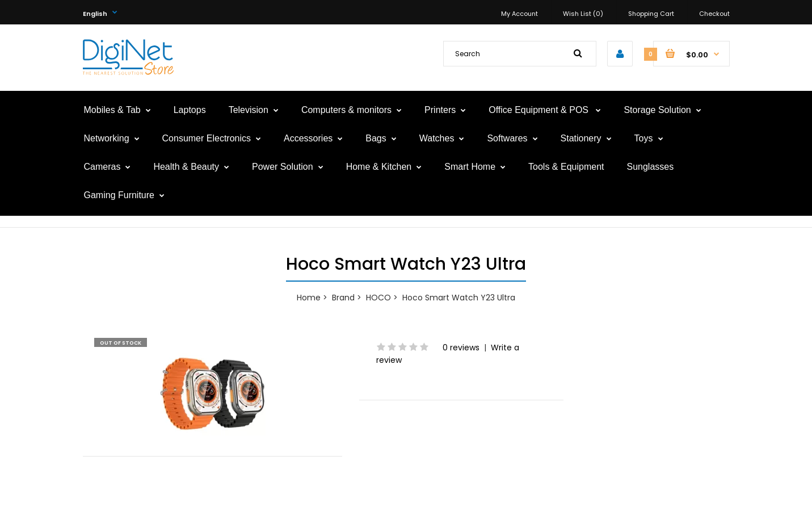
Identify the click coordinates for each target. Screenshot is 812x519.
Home (309, 298)
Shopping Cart (651, 14)
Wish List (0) (583, 14)
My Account (519, 14)
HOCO (378, 298)
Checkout (714, 14)
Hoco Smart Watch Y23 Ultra (459, 298)
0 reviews (461, 348)
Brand (343, 298)
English (95, 14)
